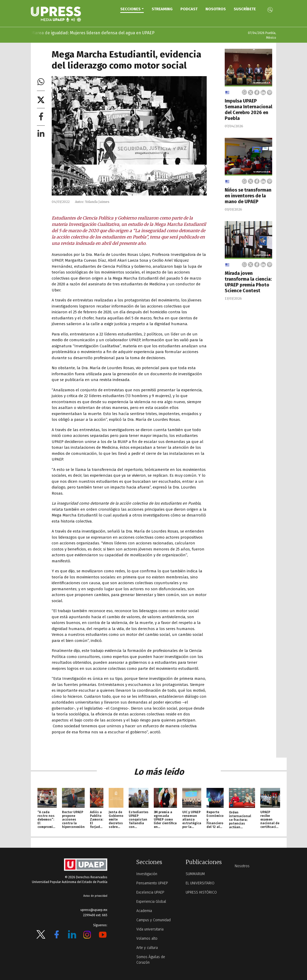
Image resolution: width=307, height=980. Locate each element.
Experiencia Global (151, 902)
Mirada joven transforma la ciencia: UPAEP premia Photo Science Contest (248, 282)
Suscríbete (245, 9)
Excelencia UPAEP (150, 892)
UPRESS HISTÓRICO (201, 892)
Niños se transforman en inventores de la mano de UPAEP (248, 196)
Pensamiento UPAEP (152, 883)
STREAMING (162, 9)
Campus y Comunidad (153, 920)
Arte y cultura (147, 948)
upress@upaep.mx (94, 910)
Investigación (147, 874)
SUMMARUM (195, 874)
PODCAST (189, 9)
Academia (144, 911)
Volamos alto (147, 938)
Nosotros (216, 9)
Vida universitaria (150, 929)
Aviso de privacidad (95, 896)
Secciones (130, 9)
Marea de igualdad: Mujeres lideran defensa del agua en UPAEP (87, 33)
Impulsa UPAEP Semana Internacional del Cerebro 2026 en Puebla (248, 110)
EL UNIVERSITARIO (200, 883)
